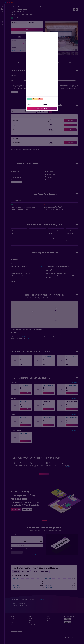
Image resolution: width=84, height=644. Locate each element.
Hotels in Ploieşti (16, 584)
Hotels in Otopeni (16, 587)
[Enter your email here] (28, 545)
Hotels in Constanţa (17, 582)
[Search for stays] (2, 9)
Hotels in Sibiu (16, 586)
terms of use (28, 555)
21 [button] (27, 44)
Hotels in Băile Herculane (18, 580)
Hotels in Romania (27, 7)
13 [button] (24, 41)
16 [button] (34, 41)
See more (75, 383)
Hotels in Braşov (48, 578)
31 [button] (37, 47)
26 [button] (21, 47)
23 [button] (34, 44)
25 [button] (40, 44)
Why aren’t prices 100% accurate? (45, 608)
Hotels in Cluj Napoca (43, 7)
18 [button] (40, 41)
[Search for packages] (2, 14)
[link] (25, 393)
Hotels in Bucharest (17, 578)
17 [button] (37, 41)
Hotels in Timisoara (48, 580)
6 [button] (24, 38)
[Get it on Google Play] (68, 619)
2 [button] (34, 35)
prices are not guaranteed (39, 599)
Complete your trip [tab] (44, 572)
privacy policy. (34, 555)
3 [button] (37, 35)
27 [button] (24, 47)
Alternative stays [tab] (25, 572)
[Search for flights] (2, 6)
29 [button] (30, 47)
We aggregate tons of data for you (45, 606)
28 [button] (27, 47)
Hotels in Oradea (48, 587)
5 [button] (21, 38)
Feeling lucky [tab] (34, 572)
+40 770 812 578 (15, 16)
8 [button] (30, 38)
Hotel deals (13, 7)
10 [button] (37, 38)
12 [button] (21, 41)
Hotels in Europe (20, 7)
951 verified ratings (23, 18)
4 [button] (40, 35)
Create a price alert (66, 467)
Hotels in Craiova (48, 586)
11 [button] (40, 38)
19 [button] (21, 44)
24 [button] (37, 44)
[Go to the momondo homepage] (9, 2)
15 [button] (30, 41)
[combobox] (28, 538)
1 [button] (30, 35)
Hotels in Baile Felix (49, 582)
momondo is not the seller (45, 603)
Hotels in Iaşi (47, 584)
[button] (2, 2)
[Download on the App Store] (68, 622)
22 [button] (30, 44)
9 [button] (34, 38)
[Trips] (2, 18)
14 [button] (27, 41)
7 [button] (27, 38)
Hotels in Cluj (35, 7)
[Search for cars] (2, 12)
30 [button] (34, 47)
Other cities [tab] (16, 572)
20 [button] (24, 44)
